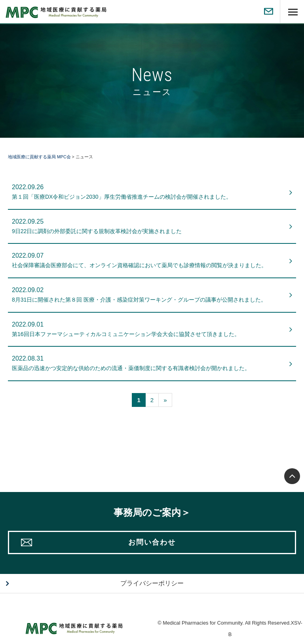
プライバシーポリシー (152, 583)
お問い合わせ (152, 542)
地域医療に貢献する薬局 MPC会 (39, 157)
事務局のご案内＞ (152, 512)
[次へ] (165, 400)
